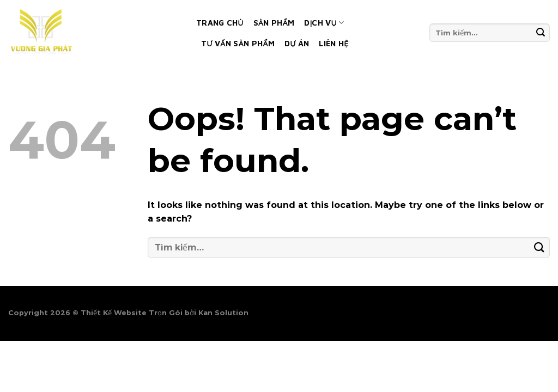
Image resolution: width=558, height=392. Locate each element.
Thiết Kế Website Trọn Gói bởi (139, 313)
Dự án (297, 43)
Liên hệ (333, 43)
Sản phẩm (274, 23)
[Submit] (541, 32)
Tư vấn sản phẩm (238, 43)
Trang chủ (220, 23)
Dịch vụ (324, 23)
